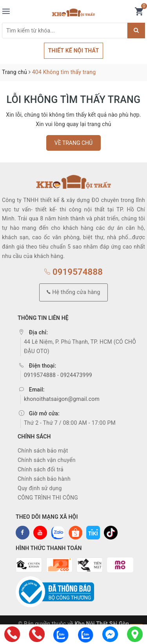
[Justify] (136, 31)
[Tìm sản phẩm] (65, 31)
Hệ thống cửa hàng (73, 292)
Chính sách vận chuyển (47, 460)
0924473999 (76, 375)
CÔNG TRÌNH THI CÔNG (48, 498)
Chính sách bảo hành (44, 479)
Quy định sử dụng (40, 488)
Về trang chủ (73, 143)
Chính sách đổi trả (41, 469)
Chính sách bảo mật (43, 451)
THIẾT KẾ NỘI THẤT (74, 51)
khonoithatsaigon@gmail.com (62, 399)
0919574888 (73, 272)
